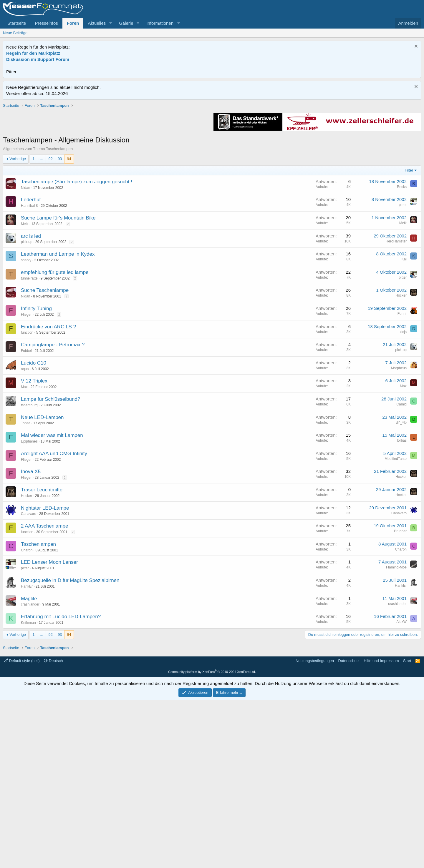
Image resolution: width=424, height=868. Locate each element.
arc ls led (31, 320)
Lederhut (31, 283)
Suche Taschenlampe (45, 374)
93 (60, 243)
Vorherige (18, 243)
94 (69, 243)
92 (50, 243)
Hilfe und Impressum (381, 828)
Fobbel (26, 435)
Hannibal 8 (29, 290)
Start (407, 828)
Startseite (17, 23)
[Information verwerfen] (415, 47)
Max (24, 471)
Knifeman (28, 706)
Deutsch (53, 828)
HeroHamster (396, 325)
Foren (73, 23)
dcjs (404, 416)
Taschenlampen (38, 628)
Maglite (29, 682)
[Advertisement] (212, 144)
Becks (402, 271)
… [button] (41, 243)
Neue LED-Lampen (42, 501)
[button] (110, 23)
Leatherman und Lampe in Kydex (58, 338)
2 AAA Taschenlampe (44, 610)
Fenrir (402, 398)
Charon (27, 634)
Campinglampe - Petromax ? (53, 429)
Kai (404, 343)
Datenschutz (349, 828)
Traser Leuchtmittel (42, 574)
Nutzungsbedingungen (315, 828)
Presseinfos (46, 23)
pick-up (27, 326)
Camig (401, 488)
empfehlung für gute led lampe (55, 356)
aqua (25, 453)
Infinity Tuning (36, 392)
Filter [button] (409, 254)
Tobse (26, 507)
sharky (26, 344)
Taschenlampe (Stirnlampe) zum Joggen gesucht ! (77, 266)
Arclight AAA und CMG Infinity (54, 537)
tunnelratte (29, 362)
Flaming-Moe (396, 651)
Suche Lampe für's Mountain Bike (58, 302)
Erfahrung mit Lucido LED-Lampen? (61, 700)
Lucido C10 (34, 447)
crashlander (30, 688)
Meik (25, 308)
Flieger (26, 398)
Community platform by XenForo (212, 839)
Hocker (401, 379)
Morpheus (399, 452)
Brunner (400, 615)
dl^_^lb (401, 506)
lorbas (402, 524)
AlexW (401, 706)
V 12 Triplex (34, 465)
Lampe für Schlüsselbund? (50, 483)
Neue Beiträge (15, 33)
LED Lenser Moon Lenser (49, 646)
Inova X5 (31, 555)
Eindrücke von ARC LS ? (48, 411)
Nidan (25, 272)
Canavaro (29, 598)
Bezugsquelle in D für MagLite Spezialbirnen (70, 664)
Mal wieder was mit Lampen (52, 519)
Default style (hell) (22, 828)
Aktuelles (97, 23)
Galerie (126, 23)
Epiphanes (29, 525)
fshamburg (29, 489)
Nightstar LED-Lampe (45, 592)
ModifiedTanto (396, 543)
